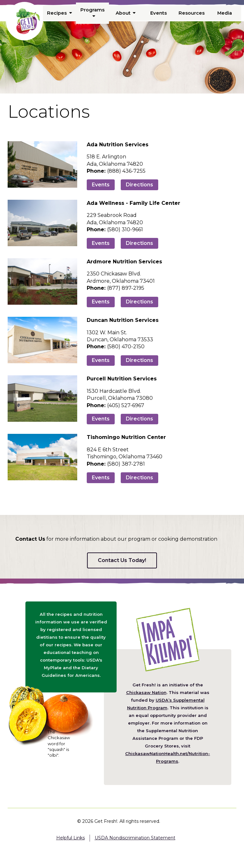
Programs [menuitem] (92, 13)
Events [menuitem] (159, 13)
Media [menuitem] (224, 13)
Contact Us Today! (122, 560)
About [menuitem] (125, 13)
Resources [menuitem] (192, 13)
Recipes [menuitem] (59, 13)
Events (101, 185)
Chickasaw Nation (146, 692)
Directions (139, 185)
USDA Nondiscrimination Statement (135, 838)
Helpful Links (71, 838)
